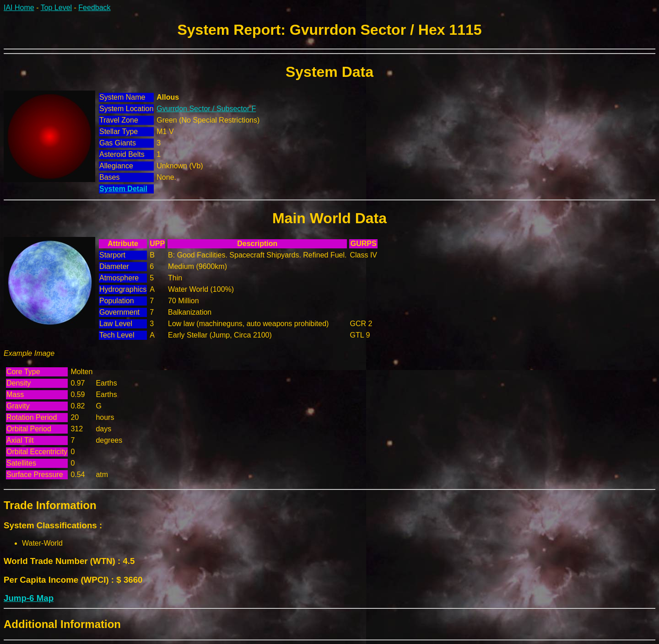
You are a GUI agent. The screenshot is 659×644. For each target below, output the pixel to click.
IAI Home (19, 8)
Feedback (94, 8)
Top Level (57, 8)
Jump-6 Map (29, 598)
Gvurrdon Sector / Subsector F (206, 109)
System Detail (123, 189)
